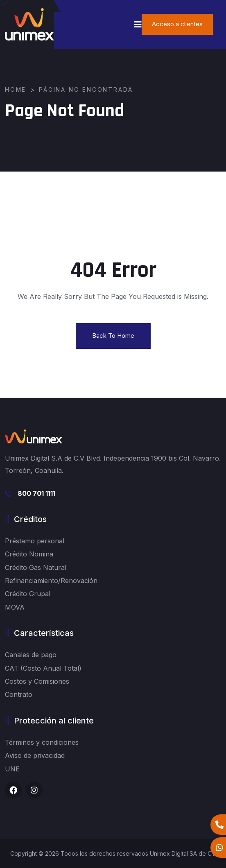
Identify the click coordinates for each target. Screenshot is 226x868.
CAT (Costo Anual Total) (43, 668)
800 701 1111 (36, 493)
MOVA (15, 607)
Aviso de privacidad (35, 755)
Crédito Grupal (28, 594)
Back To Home (113, 336)
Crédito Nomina (29, 554)
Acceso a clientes (177, 24)
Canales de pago (31, 655)
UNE (12, 769)
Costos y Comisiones (37, 681)
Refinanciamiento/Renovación (51, 581)
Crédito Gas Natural (36, 567)
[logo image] (29, 24)
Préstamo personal (35, 541)
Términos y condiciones (42, 742)
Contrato (19, 694)
